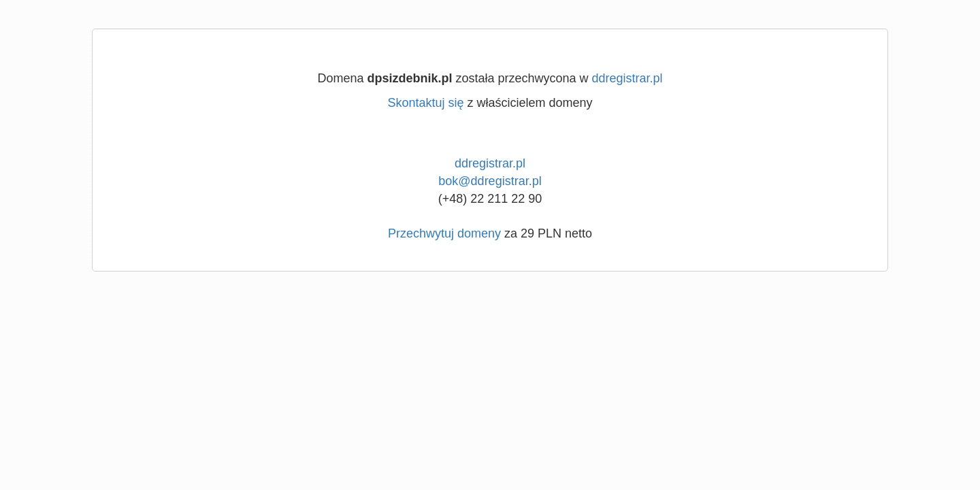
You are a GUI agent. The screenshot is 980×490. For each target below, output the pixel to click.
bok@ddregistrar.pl (490, 181)
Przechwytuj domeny (444, 233)
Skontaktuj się (425, 103)
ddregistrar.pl (627, 78)
